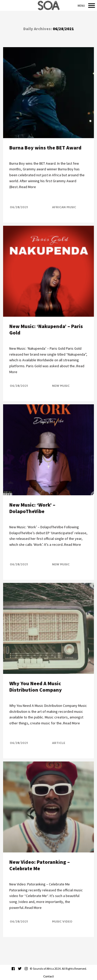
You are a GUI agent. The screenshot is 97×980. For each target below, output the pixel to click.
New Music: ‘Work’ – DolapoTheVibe (32, 508)
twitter (22, 969)
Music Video (62, 921)
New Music (61, 386)
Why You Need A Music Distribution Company (36, 686)
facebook (16, 969)
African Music (64, 207)
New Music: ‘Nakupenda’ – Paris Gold (46, 329)
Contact (48, 976)
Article (59, 743)
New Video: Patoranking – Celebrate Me (40, 865)
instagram (29, 969)
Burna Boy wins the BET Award (45, 148)
